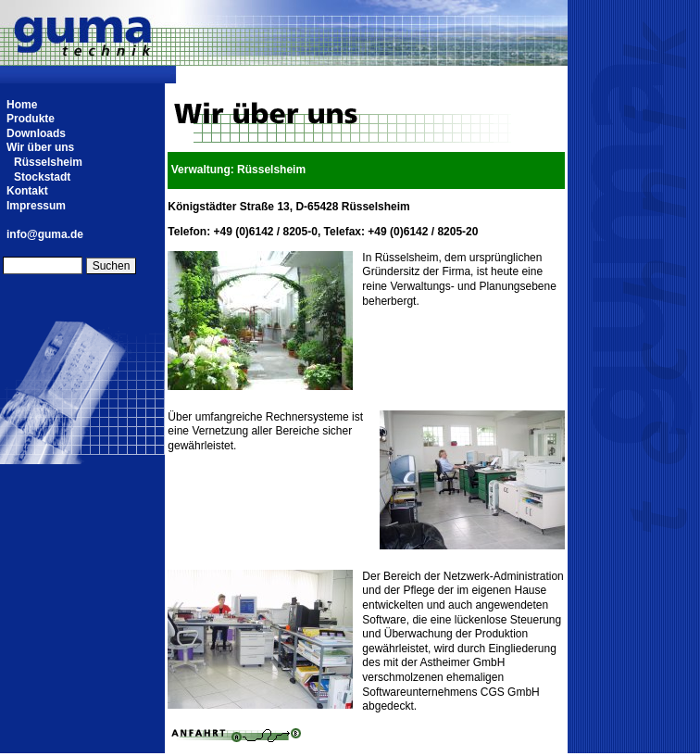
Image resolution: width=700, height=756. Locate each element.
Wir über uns (40, 147)
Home (22, 105)
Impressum (36, 206)
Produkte (31, 119)
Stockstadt (42, 177)
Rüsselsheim (48, 162)
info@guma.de (45, 234)
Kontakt (27, 191)
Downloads (36, 133)
